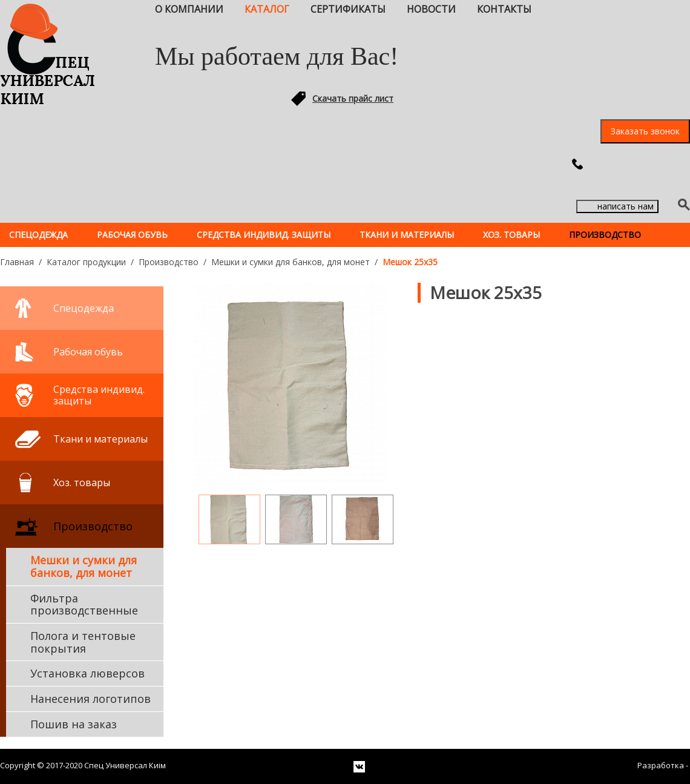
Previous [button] (181, 513)
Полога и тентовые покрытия (83, 642)
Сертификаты (348, 9)
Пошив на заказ (74, 724)
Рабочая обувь (132, 235)
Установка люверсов (87, 673)
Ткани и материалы (407, 235)
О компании (189, 9)
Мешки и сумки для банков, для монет (291, 262)
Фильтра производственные (84, 604)
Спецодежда (38, 235)
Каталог (267, 9)
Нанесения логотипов (90, 699)
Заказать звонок (645, 131)
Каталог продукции (86, 262)
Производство (605, 235)
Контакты (504, 9)
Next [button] (410, 513)
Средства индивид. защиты (264, 235)
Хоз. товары (511, 235)
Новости (431, 9)
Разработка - (664, 766)
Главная (17, 262)
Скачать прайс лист (353, 98)
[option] (291, 383)
